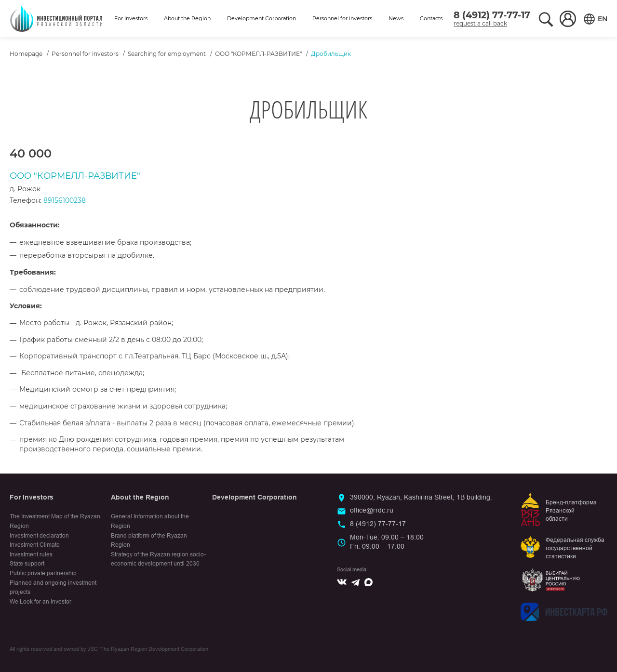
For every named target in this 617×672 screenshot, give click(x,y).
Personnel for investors (342, 18)
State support (27, 564)
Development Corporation (262, 18)
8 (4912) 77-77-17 (492, 15)
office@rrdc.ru (372, 510)
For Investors (131, 18)
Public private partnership (43, 573)
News (396, 18)
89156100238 (65, 200)
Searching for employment (167, 54)
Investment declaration (39, 536)
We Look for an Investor (40, 602)
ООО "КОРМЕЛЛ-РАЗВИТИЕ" (258, 54)
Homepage (26, 54)
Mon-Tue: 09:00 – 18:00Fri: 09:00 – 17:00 (387, 542)
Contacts (431, 18)
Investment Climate (35, 545)
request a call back (480, 23)
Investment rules (31, 554)
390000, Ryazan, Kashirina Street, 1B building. (421, 497)
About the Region (187, 18)
